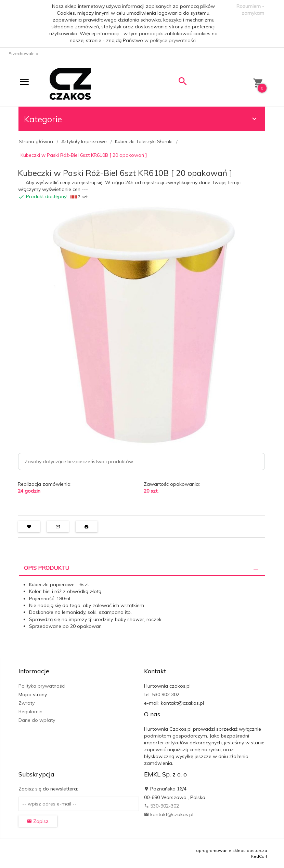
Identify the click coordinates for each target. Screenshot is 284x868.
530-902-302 (162, 806)
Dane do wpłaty (37, 720)
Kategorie (141, 119)
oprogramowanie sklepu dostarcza (232, 850)
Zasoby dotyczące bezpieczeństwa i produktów (79, 461)
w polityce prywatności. (171, 40)
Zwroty (27, 703)
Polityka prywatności (42, 686)
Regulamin (30, 712)
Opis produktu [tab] (47, 568)
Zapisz (38, 821)
